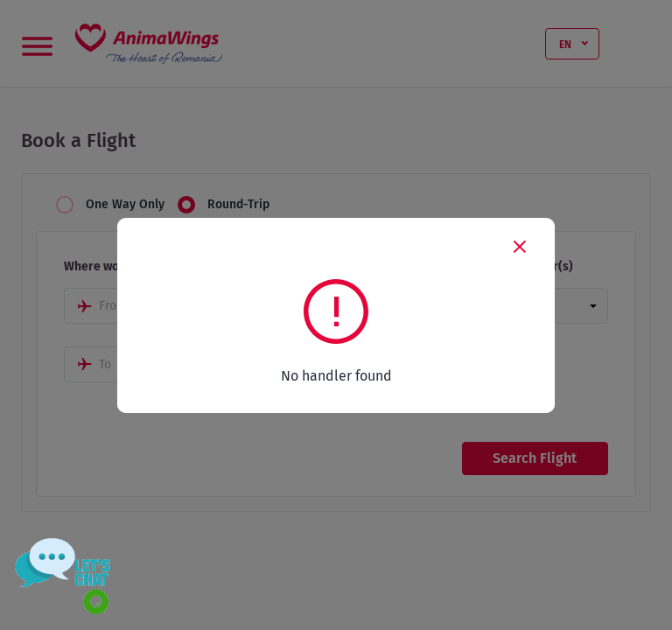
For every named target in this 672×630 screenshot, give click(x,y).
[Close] (520, 246)
